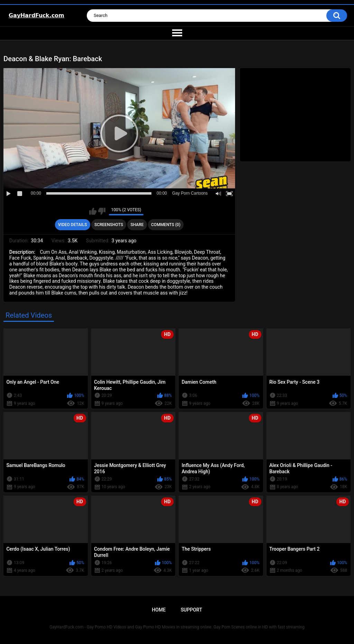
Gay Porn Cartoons (190, 193)
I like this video (93, 211)
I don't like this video (102, 211)
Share (137, 225)
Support (192, 610)
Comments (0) (166, 225)
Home (159, 610)
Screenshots (109, 225)
